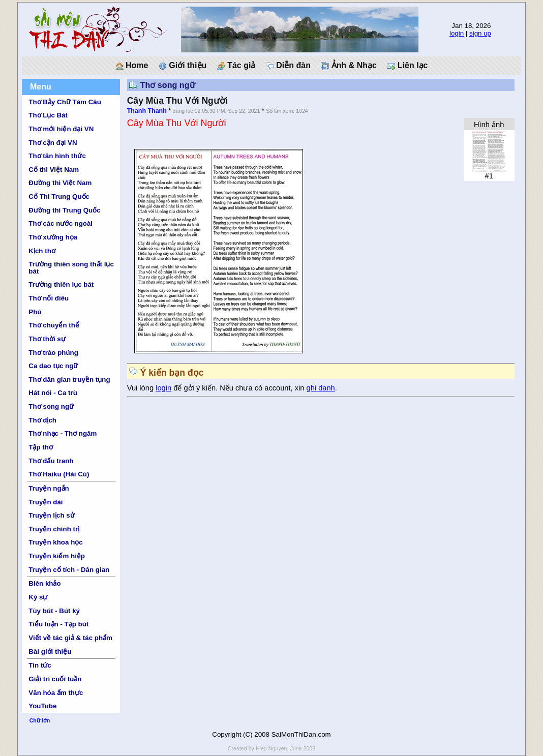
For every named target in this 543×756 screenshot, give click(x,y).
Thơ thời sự (47, 339)
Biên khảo (44, 583)
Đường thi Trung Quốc (64, 210)
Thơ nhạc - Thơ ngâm (63, 433)
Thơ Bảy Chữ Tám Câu (65, 102)
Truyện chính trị (54, 529)
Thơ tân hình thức (57, 156)
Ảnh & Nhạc (349, 66)
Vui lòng (142, 388)
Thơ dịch (42, 420)
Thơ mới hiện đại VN (61, 129)
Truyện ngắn (49, 488)
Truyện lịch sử (51, 515)
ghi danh (321, 388)
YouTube (42, 706)
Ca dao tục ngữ (53, 366)
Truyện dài (46, 502)
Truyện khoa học (55, 542)
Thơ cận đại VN (53, 143)
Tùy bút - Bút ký (54, 611)
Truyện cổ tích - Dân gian (69, 570)
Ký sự (38, 597)
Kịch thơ (42, 251)
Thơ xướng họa (53, 237)
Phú (35, 312)
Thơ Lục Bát (48, 115)
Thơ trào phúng (53, 353)
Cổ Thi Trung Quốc (59, 196)
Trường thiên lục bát (61, 284)
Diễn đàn (288, 66)
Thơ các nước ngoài (61, 223)
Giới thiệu (183, 66)
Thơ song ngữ (51, 406)
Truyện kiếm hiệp (57, 556)
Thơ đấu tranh (51, 461)
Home (132, 66)
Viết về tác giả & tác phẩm (70, 638)
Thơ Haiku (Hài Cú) (59, 474)
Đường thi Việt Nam (60, 183)
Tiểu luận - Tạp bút (58, 624)
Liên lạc (407, 66)
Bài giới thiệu (50, 652)
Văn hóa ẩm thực (56, 693)
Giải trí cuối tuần (55, 679)
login (457, 33)
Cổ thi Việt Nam (54, 170)
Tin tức (40, 665)
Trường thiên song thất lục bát (71, 267)
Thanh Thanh (147, 111)
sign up (480, 33)
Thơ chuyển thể (54, 325)
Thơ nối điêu (49, 298)
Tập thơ (41, 447)
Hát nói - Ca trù (53, 393)
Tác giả (236, 66)
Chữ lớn (40, 720)
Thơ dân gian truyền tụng (69, 380)
